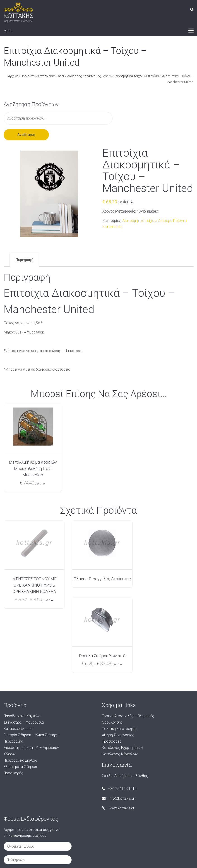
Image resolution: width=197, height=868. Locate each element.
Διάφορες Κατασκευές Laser (88, 76)
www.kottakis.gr (118, 745)
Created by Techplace (98, 862)
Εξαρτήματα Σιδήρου (20, 703)
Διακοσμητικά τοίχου (128, 76)
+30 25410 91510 (119, 725)
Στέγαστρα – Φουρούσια (24, 659)
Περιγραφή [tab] (24, 260)
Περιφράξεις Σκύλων (21, 697)
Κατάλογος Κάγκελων (120, 691)
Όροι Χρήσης (112, 659)
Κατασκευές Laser (51, 76)
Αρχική (13, 76)
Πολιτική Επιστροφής (119, 665)
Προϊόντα (28, 76)
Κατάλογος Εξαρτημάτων (123, 684)
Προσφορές (13, 710)
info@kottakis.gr (118, 735)
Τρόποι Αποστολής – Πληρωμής (128, 653)
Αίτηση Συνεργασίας (118, 672)
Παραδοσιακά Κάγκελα (22, 653)
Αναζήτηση (26, 135)
